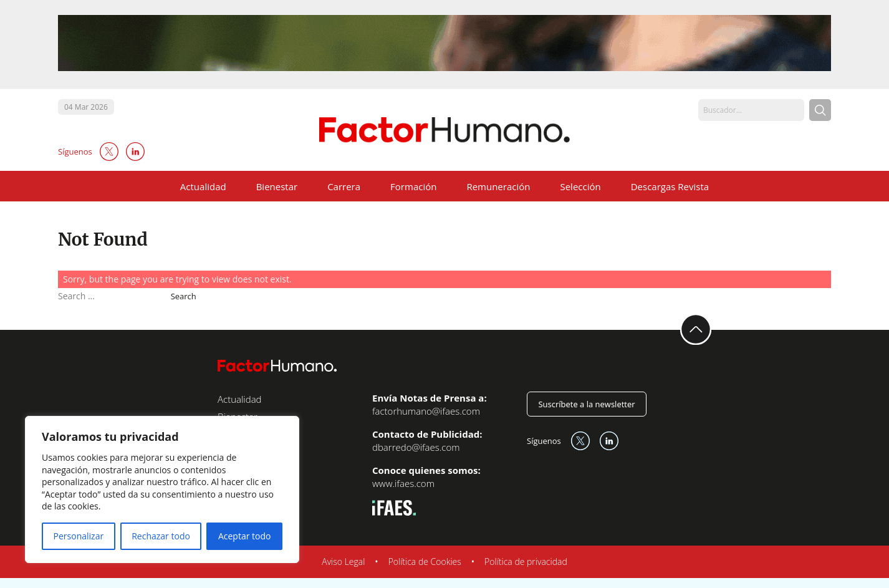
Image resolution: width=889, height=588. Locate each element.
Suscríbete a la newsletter (586, 404)
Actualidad (203, 186)
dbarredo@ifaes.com (416, 447)
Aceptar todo (245, 536)
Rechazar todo (161, 536)
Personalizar (79, 536)
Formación (413, 186)
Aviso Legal (343, 561)
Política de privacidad (526, 561)
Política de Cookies (425, 561)
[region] (162, 489)
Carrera (344, 186)
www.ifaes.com (403, 483)
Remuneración (498, 186)
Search (184, 296)
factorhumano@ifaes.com (426, 411)
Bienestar (277, 186)
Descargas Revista (670, 186)
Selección (580, 186)
